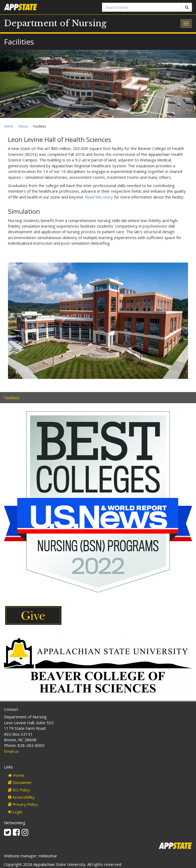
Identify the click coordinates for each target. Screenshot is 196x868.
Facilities (12, 398)
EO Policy (19, 790)
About (23, 126)
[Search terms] (142, 7)
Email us (11, 751)
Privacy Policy (23, 804)
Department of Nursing (55, 23)
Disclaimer (20, 782)
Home (9, 126)
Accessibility (21, 797)
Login (15, 812)
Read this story (99, 197)
